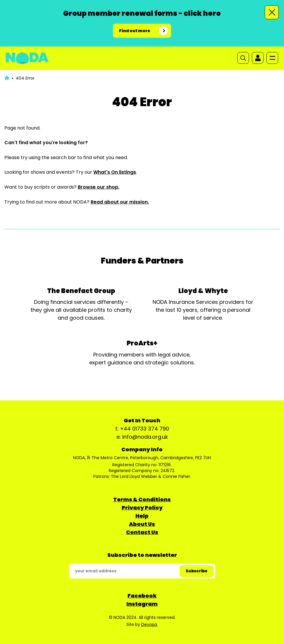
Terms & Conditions (142, 499)
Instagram (142, 604)
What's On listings (115, 172)
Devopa (149, 624)
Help (142, 516)
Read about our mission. (120, 202)
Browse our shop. (99, 187)
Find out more (135, 31)
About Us (142, 524)
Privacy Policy (142, 508)
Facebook (142, 596)
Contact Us (142, 532)
